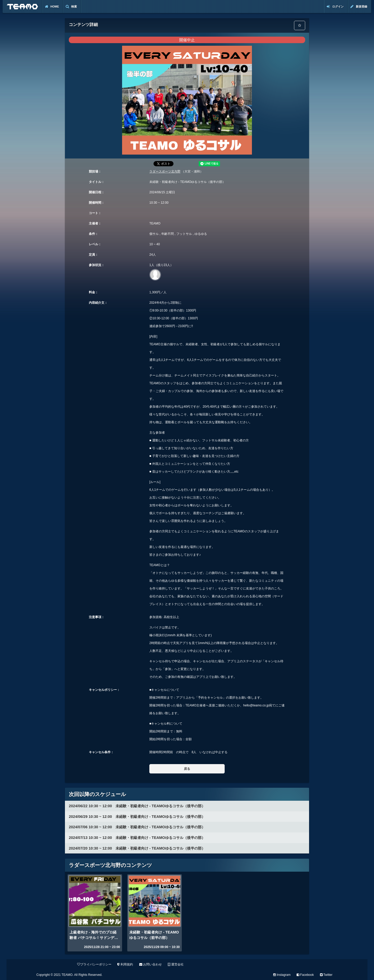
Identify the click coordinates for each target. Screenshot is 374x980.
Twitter (326, 975)
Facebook (305, 975)
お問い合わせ (151, 964)
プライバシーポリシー (94, 964)
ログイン (335, 7)
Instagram (282, 975)
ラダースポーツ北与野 (165, 171)
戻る (187, 769)
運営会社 (176, 964)
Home (52, 7)
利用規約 (125, 964)
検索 (71, 7)
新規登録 (359, 7)
